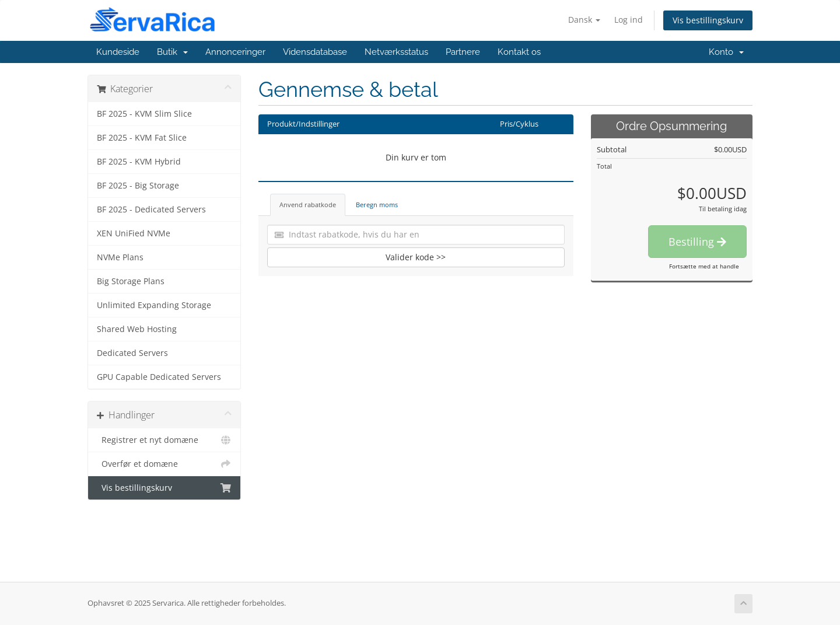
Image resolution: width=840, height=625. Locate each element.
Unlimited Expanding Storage (154, 305)
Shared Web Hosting (137, 329)
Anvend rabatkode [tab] (308, 205)
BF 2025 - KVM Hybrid (139, 162)
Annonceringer (235, 52)
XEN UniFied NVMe (134, 233)
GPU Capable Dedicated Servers (159, 377)
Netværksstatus (396, 52)
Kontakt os (519, 52)
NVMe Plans (120, 257)
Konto (726, 52)
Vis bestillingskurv (708, 20)
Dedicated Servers (132, 353)
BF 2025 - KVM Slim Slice (144, 114)
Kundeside (118, 52)
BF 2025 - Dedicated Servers (151, 210)
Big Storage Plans (131, 281)
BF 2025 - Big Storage (138, 186)
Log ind (629, 20)
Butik (172, 52)
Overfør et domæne (164, 464)
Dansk (584, 20)
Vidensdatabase (315, 52)
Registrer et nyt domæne (164, 440)
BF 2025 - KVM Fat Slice (142, 138)
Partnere (463, 52)
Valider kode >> (416, 257)
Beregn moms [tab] (377, 205)
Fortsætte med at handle (704, 266)
